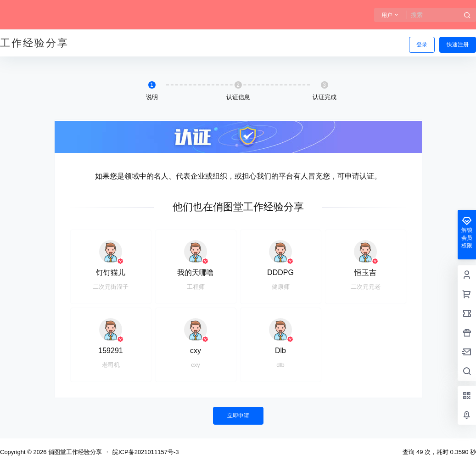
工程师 (196, 287)
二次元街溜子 (111, 287)
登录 (422, 45)
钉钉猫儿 (111, 272)
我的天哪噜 (196, 272)
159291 (110, 351)
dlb (280, 365)
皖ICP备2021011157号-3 (146, 452)
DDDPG (280, 272)
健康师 (281, 287)
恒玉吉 (365, 272)
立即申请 (238, 415)
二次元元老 (366, 287)
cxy (196, 351)
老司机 (111, 365)
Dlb (280, 351)
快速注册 (458, 45)
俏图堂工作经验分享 (74, 452)
